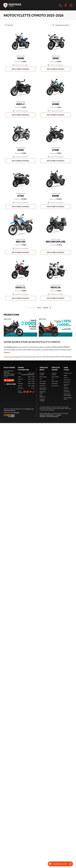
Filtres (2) (9, 25)
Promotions (67, 382)
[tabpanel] (26, 381)
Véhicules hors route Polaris (43, 389)
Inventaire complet (42, 374)
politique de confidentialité (46, 415)
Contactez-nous (68, 373)
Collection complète (42, 400)
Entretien (66, 388)
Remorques (43, 386)
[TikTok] (34, 392)
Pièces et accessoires (67, 391)
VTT (41, 379)
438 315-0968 (10, 384)
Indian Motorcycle (42, 396)
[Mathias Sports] (12, 5)
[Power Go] (20, 416)
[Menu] (71, 5)
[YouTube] (31, 392)
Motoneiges (43, 384)
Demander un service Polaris (67, 395)
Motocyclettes (43, 377)
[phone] (61, 5)
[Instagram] (28, 392)
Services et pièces (67, 385)
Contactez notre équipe (11, 357)
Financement (55, 386)
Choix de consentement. (52, 416)
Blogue (66, 375)
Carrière (66, 378)
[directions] (66, 5)
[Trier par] (62, 25)
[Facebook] (25, 392)
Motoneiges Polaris (43, 392)
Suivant (47, 308)
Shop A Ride (16, 413)
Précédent (30, 308)
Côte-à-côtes (43, 381)
